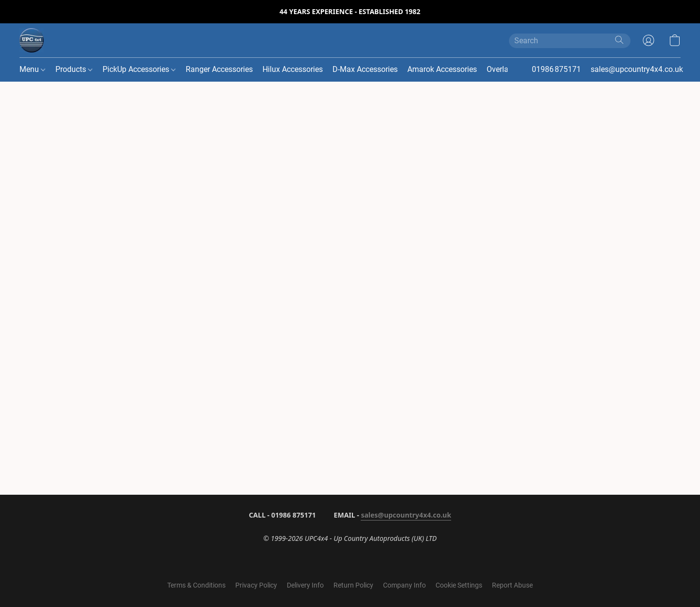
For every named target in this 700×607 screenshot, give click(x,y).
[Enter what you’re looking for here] (570, 41)
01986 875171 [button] (556, 69)
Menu (32, 69)
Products (74, 69)
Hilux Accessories (293, 69)
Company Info (404, 585)
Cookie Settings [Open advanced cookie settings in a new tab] (459, 585)
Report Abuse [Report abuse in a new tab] (512, 585)
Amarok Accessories (442, 69)
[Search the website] (619, 40)
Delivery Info (305, 585)
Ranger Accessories (219, 69)
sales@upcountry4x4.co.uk (406, 515)
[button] (32, 40)
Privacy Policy (256, 585)
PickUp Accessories (139, 69)
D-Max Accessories (365, 69)
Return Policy (353, 585)
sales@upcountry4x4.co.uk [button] (637, 69)
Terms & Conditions (196, 585)
